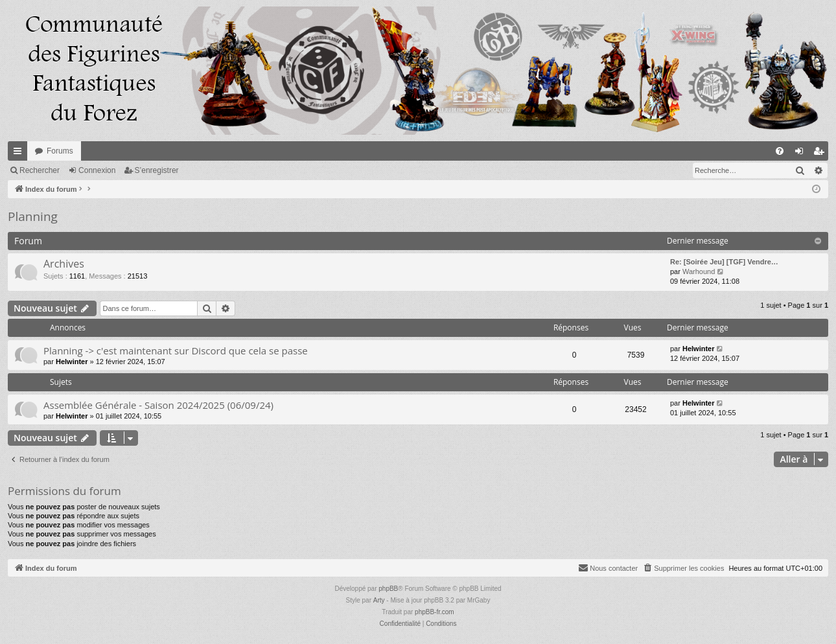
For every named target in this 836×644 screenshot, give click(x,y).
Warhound (699, 271)
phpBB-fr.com (435, 612)
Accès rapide (20, 154)
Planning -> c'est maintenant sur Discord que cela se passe (176, 351)
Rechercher (40, 170)
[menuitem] (780, 151)
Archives (64, 264)
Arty (379, 600)
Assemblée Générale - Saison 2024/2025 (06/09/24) (158, 405)
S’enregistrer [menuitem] (821, 154)
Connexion (97, 170)
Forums (60, 151)
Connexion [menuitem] (802, 154)
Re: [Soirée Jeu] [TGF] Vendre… (724, 262)
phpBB (388, 589)
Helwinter (72, 362)
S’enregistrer (157, 170)
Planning (33, 216)
